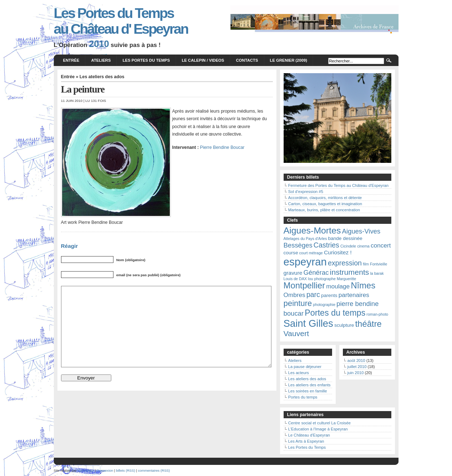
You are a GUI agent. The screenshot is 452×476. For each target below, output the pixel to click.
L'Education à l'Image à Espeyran (318, 429)
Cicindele (348, 246)
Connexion (105, 470)
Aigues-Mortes (312, 230)
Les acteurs (299, 373)
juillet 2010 (357, 367)
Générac (316, 272)
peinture (298, 303)
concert (381, 246)
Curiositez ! (338, 252)
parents (329, 295)
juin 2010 (356, 373)
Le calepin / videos (203, 60)
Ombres (295, 295)
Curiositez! (86, 470)
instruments (350, 272)
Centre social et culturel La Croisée (320, 423)
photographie (324, 305)
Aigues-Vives (361, 231)
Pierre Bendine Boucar (222, 147)
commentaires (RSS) (154, 470)
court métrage (311, 253)
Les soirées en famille (308, 391)
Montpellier (304, 286)
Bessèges (298, 245)
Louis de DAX (295, 279)
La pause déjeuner (305, 367)
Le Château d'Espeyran (309, 435)
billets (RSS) (125, 470)
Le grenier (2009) (289, 60)
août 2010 (357, 360)
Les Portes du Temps (146, 60)
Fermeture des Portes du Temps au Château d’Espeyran (339, 185)
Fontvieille (378, 264)
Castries (326, 245)
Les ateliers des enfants (309, 385)
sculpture (344, 325)
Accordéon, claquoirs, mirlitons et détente (325, 198)
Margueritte (346, 279)
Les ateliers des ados (102, 77)
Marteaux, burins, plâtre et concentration (324, 210)
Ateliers (101, 60)
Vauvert (296, 333)
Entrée (71, 60)
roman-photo (377, 314)
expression (345, 263)
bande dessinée (345, 238)
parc (313, 294)
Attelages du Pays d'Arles (305, 239)
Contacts (247, 60)
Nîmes (363, 286)
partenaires (354, 295)
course (291, 253)
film (366, 264)
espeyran (305, 262)
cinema (363, 246)
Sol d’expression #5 (306, 192)
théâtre (368, 324)
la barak (377, 273)
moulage (338, 286)
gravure (293, 273)
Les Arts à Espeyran (306, 441)
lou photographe (322, 279)
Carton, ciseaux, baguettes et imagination (325, 204)
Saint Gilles (309, 323)
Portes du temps (335, 313)
